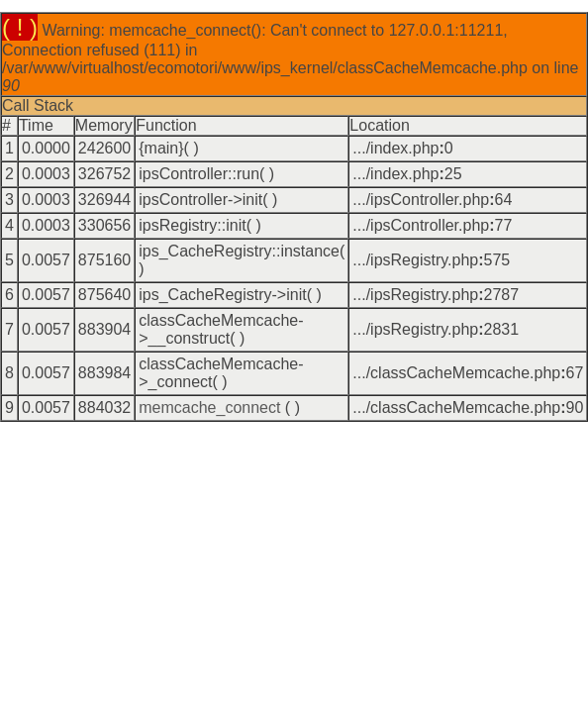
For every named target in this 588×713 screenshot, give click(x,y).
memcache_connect (209, 407)
